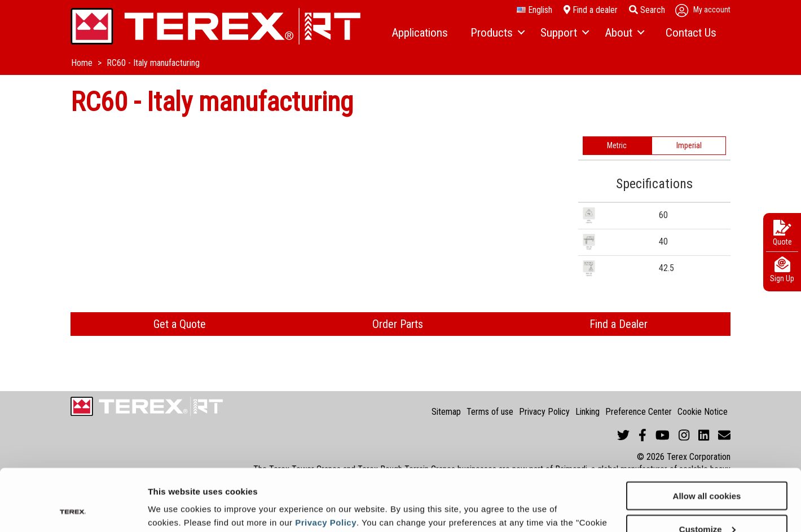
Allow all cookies (707, 438)
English (534, 10)
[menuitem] (420, 33)
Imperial (689, 145)
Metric (617, 145)
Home (83, 63)
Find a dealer (591, 10)
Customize (707, 471)
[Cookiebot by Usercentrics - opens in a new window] (73, 510)
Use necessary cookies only (707, 504)
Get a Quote (180, 324)
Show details (174, 509)
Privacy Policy (326, 464)
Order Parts (398, 324)
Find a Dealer (619, 324)
